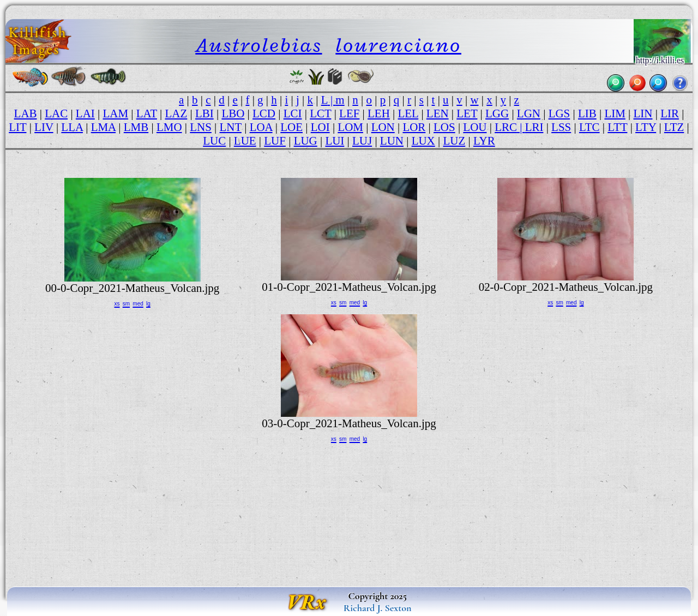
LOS (444, 127)
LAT (147, 113)
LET (467, 113)
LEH (379, 113)
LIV (44, 127)
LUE (245, 141)
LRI (534, 127)
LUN (392, 141)
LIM (615, 113)
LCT (320, 113)
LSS (561, 127)
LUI (335, 141)
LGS (559, 113)
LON (383, 127)
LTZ (674, 127)
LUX (423, 141)
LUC (214, 141)
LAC (56, 113)
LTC (589, 127)
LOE (291, 127)
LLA (72, 127)
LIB (587, 113)
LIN (643, 113)
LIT (17, 127)
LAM (115, 113)
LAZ (176, 113)
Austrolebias (258, 45)
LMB (136, 127)
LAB (26, 113)
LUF (275, 141)
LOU (475, 127)
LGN (529, 113)
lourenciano (398, 45)
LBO (233, 113)
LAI (85, 113)
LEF (349, 113)
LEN (438, 113)
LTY (646, 127)
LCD (264, 113)
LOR (414, 127)
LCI (293, 113)
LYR (484, 141)
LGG (497, 113)
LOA (261, 127)
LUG (306, 141)
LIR (670, 113)
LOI (320, 127)
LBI (204, 113)
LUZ (454, 141)
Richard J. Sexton (378, 608)
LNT (231, 127)
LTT (617, 127)
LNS (201, 127)
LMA (103, 127)
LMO (169, 127)
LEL (408, 113)
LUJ (362, 141)
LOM (350, 127)
